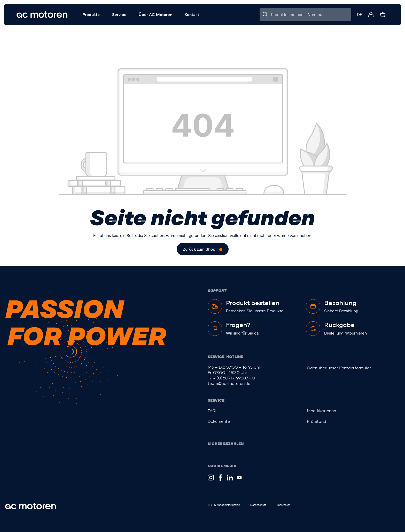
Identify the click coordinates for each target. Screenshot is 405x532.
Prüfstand (317, 421)
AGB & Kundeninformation (224, 505)
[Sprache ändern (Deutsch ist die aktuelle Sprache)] (360, 14)
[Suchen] (265, 14)
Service (216, 400)
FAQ (212, 411)
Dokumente (219, 421)
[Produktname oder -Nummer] (311, 14)
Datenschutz (258, 505)
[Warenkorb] (383, 14)
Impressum (283, 505)
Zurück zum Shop (199, 249)
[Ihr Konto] (371, 14)
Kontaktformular (355, 368)
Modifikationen (321, 411)
